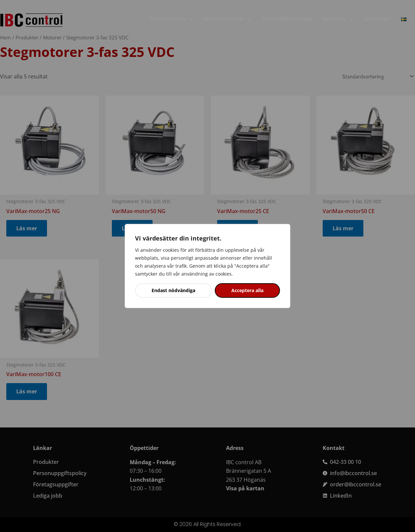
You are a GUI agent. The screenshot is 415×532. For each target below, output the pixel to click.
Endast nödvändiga (173, 290)
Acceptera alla (247, 290)
